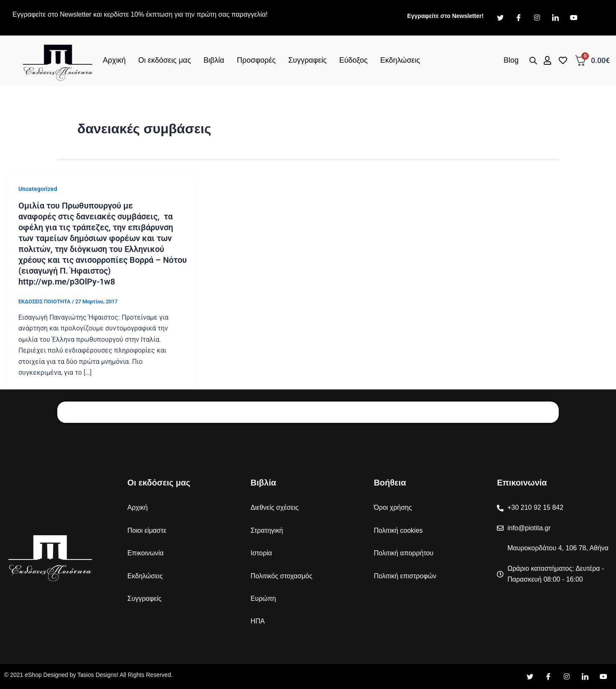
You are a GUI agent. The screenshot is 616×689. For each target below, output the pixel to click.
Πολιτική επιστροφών (405, 576)
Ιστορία (261, 553)
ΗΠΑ (258, 621)
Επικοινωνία (146, 553)
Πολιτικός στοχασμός (282, 576)
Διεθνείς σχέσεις (275, 507)
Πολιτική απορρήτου (403, 553)
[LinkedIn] (555, 18)
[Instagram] (537, 18)
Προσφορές (256, 60)
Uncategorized (38, 189)
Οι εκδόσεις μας (165, 60)
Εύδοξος (354, 60)
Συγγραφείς (308, 60)
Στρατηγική (267, 530)
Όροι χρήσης (393, 507)
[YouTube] (603, 677)
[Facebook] (519, 18)
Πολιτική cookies (398, 530)
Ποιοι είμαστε (147, 530)
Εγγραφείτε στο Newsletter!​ (445, 16)
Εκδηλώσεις (400, 60)
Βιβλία (214, 60)
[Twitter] (500, 18)
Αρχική (114, 60)
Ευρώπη (263, 599)
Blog (511, 60)
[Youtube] (574, 18)
